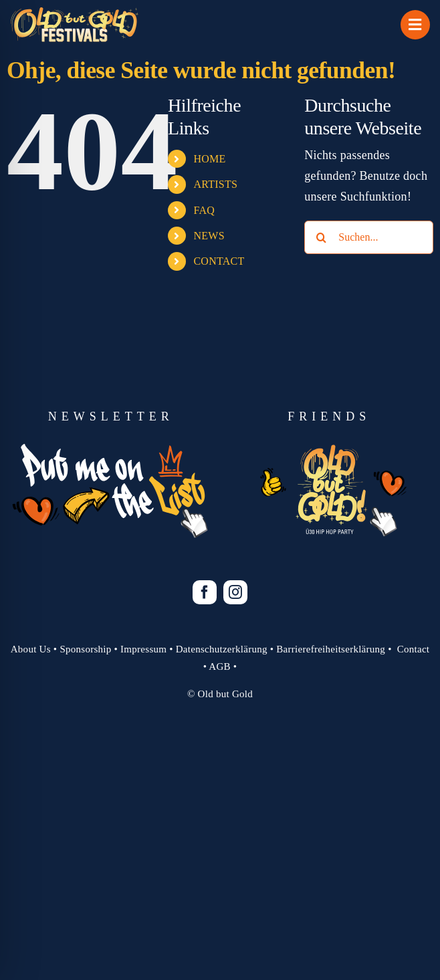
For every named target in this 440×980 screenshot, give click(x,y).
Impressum (143, 649)
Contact (414, 649)
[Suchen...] (369, 237)
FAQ (204, 210)
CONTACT (219, 261)
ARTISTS (215, 184)
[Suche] (321, 237)
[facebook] (205, 592)
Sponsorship (85, 649)
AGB (219, 666)
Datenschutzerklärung (222, 649)
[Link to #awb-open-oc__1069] (415, 25)
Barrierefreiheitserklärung (331, 649)
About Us (31, 649)
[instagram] (235, 592)
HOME (209, 159)
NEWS (209, 236)
